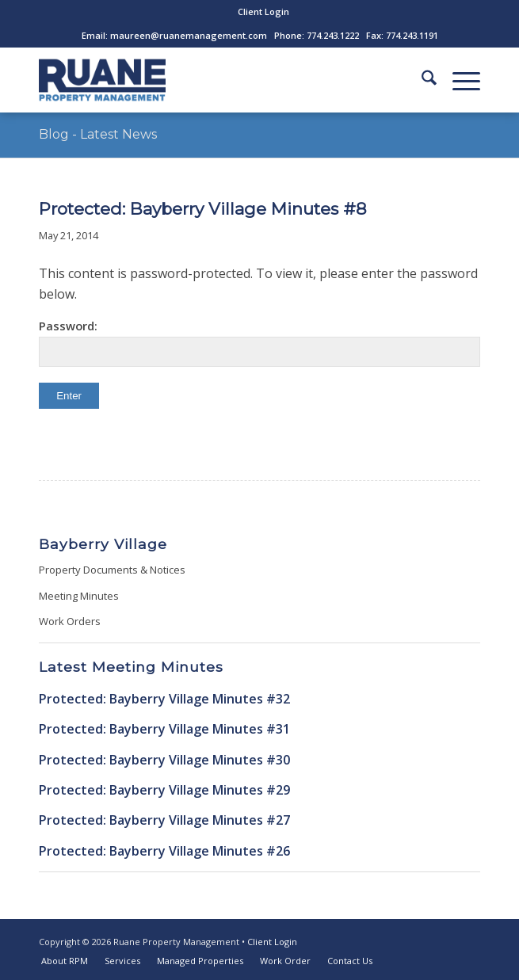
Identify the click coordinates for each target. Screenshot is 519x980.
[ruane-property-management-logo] (215, 80)
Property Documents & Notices (112, 570)
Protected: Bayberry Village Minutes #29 (164, 790)
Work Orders (70, 621)
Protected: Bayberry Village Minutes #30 (164, 760)
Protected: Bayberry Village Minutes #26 (164, 851)
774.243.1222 (333, 35)
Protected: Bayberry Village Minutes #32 (164, 699)
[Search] (421, 80)
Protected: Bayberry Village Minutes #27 (164, 820)
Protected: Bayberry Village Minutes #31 (164, 729)
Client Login (263, 11)
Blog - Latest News (98, 134)
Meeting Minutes (79, 596)
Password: (259, 342)
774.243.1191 (412, 35)
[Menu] (458, 80)
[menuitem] (263, 12)
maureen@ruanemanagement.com (189, 35)
